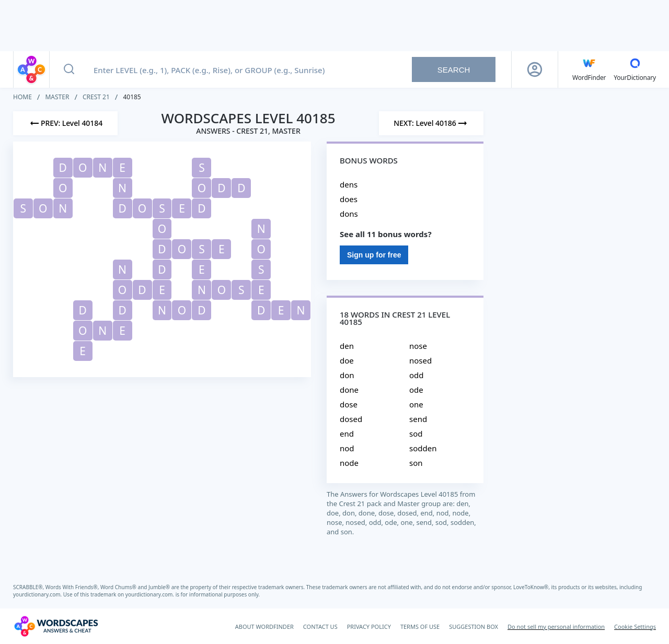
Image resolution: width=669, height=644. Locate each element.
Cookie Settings (635, 627)
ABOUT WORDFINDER (264, 627)
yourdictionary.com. (38, 594)
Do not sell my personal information (556, 627)
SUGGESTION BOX (474, 627)
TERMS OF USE (420, 627)
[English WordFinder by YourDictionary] (589, 69)
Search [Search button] (454, 70)
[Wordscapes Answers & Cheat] (56, 626)
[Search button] (69, 69)
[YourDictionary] (635, 69)
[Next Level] (431, 123)
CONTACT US (320, 627)
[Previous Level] (65, 123)
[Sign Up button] (535, 69)
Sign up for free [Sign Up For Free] (374, 255)
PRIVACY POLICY (369, 627)
